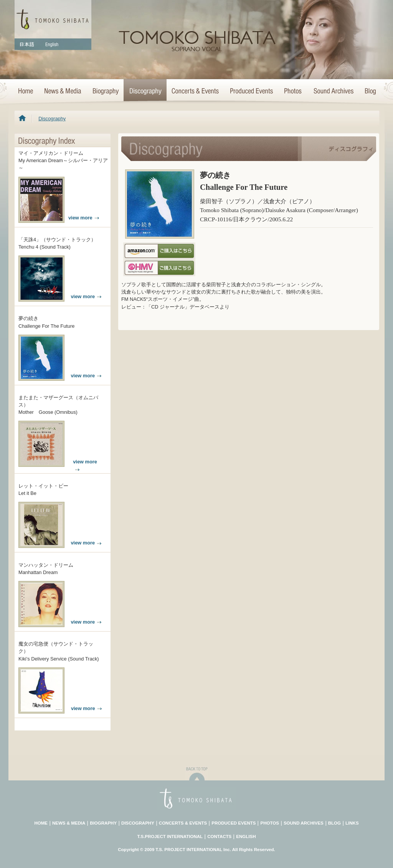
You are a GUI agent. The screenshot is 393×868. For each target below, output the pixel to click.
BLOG (334, 823)
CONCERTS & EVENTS (183, 823)
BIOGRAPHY (103, 823)
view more (84, 218)
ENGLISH (246, 836)
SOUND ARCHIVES (304, 823)
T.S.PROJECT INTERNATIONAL (170, 836)
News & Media (63, 91)
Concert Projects (251, 91)
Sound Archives (334, 91)
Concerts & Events (195, 91)
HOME (26, 91)
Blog (369, 91)
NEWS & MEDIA (69, 823)
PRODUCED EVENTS (234, 823)
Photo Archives (293, 91)
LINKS (352, 823)
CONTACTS (219, 836)
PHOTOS (269, 823)
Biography (105, 91)
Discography (145, 91)
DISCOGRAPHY (138, 823)
